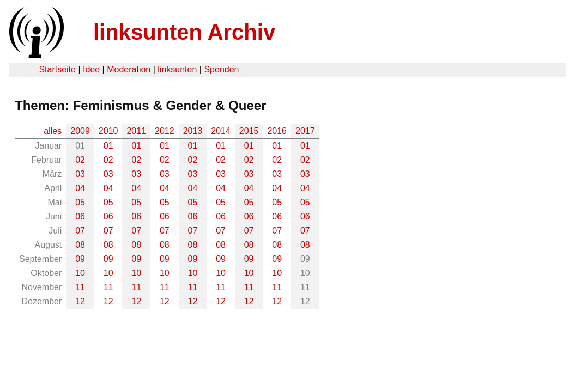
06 (80, 216)
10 (80, 273)
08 (80, 245)
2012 (165, 131)
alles (53, 131)
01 (108, 146)
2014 (221, 131)
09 (80, 259)
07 (80, 231)
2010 (108, 131)
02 (80, 160)
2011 (136, 131)
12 (80, 301)
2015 (249, 131)
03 (80, 174)
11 (80, 287)
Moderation (129, 69)
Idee (91, 69)
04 (80, 188)
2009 (80, 131)
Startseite (57, 69)
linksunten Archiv (184, 32)
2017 (305, 131)
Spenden (221, 69)
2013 (193, 131)
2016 (277, 131)
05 (80, 202)
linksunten (177, 69)
